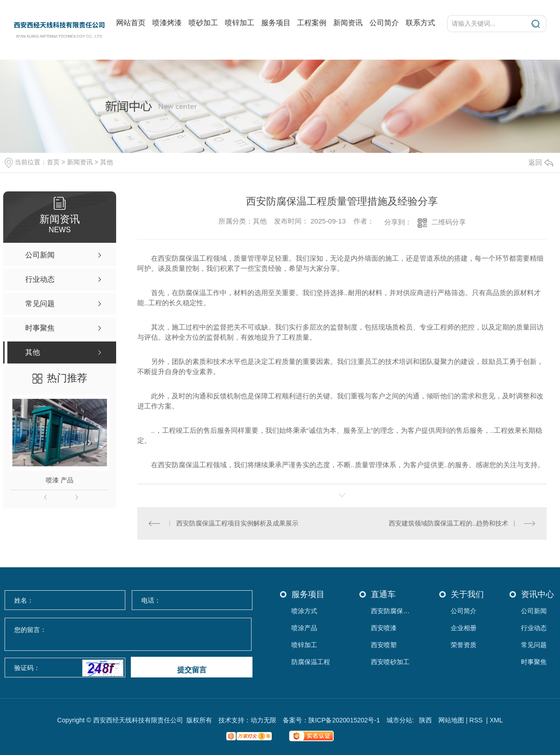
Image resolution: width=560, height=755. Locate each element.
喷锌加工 (240, 23)
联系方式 (420, 23)
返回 (541, 162)
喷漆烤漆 (167, 23)
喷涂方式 (304, 611)
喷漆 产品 (60, 480)
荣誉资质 (464, 645)
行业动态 (534, 628)
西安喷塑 (384, 645)
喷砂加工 (203, 23)
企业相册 (464, 628)
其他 (106, 162)
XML (496, 720)
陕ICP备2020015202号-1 (344, 720)
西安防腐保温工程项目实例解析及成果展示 (237, 523)
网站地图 (451, 720)
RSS (477, 720)
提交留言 (192, 670)
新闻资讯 (348, 23)
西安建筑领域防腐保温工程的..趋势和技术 (448, 523)
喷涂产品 (304, 628)
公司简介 (384, 23)
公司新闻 (534, 611)
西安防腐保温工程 (393, 611)
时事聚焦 (534, 662)
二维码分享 (449, 222)
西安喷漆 (384, 628)
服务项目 (276, 23)
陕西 (426, 720)
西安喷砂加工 (390, 662)
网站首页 (131, 23)
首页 (53, 162)
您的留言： (129, 635)
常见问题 (534, 645)
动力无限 (263, 720)
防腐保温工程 (311, 662)
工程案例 (312, 23)
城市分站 (399, 720)
